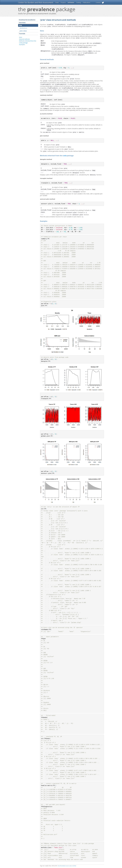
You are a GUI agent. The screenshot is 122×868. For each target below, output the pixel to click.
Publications (87, 2)
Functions (22, 23)
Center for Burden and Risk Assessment (36, 2)
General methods (24, 39)
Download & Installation (27, 20)
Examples (22, 45)
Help (20, 25)
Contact (98, 2)
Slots (21, 37)
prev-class (23, 31)
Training (78, 2)
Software (71, 2)
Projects (63, 2)
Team (57, 2)
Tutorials (22, 34)
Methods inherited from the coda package (28, 42)
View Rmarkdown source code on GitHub (67, 866)
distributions (23, 28)
